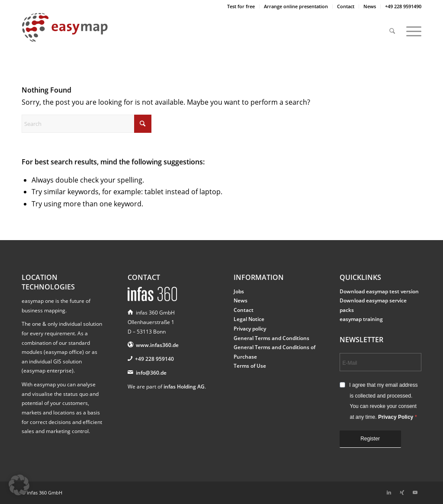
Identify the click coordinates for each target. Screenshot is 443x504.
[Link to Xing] (402, 492)
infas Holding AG (184, 387)
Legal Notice (249, 319)
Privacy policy (250, 329)
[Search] (392, 27)
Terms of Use (250, 366)
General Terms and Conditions (271, 338)
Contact (346, 6)
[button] (19, 485)
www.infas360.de (157, 345)
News (370, 6)
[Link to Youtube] (415, 492)
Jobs (239, 291)
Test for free (241, 6)
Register (370, 439)
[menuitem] (241, 6)
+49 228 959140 (154, 359)
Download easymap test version (379, 291)
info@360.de (151, 373)
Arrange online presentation (296, 6)
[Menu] (411, 27)
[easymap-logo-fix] (65, 34)
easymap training (361, 319)
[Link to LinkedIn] (389, 492)
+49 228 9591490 (403, 6)
